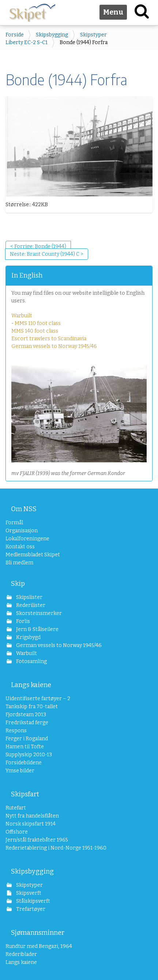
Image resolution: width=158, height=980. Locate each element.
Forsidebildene (24, 763)
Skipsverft (28, 893)
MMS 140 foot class (35, 331)
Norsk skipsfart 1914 (31, 824)
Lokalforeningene (27, 539)
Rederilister (30, 605)
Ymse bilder (20, 771)
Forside (15, 35)
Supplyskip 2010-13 (29, 755)
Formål (14, 523)
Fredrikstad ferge (27, 723)
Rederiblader (21, 954)
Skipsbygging (52, 35)
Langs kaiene (31, 685)
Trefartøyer (30, 909)
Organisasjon (22, 531)
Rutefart (16, 808)
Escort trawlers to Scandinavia (49, 339)
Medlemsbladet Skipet (33, 555)
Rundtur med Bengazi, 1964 (39, 946)
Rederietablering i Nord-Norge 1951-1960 (48, 848)
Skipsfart (25, 794)
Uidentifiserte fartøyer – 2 (38, 699)
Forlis (22, 621)
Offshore (17, 832)
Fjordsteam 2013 (26, 715)
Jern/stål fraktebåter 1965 (37, 840)
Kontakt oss (20, 547)
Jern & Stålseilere (37, 629)
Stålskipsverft (33, 901)
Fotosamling (31, 661)
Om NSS (24, 509)
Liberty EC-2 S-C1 (27, 42)
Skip (18, 584)
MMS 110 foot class (38, 323)
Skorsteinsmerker (38, 613)
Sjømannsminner (38, 933)
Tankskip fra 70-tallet (32, 707)
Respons (16, 731)
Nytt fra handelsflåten (32, 816)
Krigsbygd (28, 637)
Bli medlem (19, 563)
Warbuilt (22, 316)
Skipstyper (93, 35)
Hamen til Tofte (25, 747)
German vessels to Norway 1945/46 (54, 346)
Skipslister (29, 597)
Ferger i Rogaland (27, 739)
